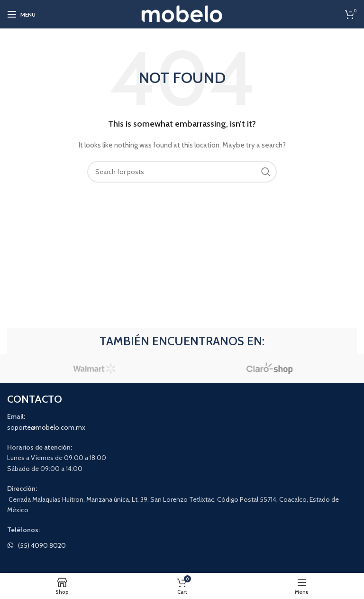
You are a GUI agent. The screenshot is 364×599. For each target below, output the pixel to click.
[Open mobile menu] (21, 14)
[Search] (182, 172)
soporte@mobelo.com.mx (46, 427)
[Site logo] (182, 13)
